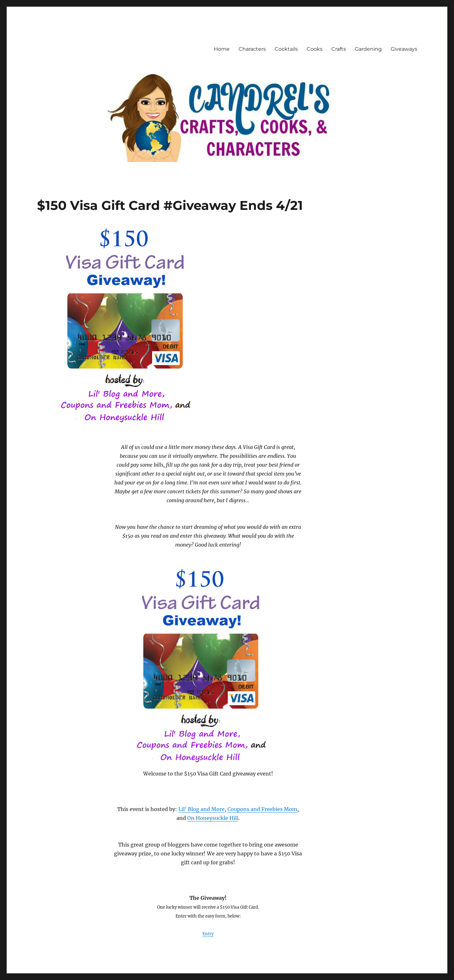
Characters (252, 49)
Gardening (368, 49)
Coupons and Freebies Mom (262, 809)
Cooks (315, 49)
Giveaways (404, 49)
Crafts (339, 49)
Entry (208, 934)
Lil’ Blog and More (201, 809)
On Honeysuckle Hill (213, 818)
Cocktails (286, 49)
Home (222, 49)
